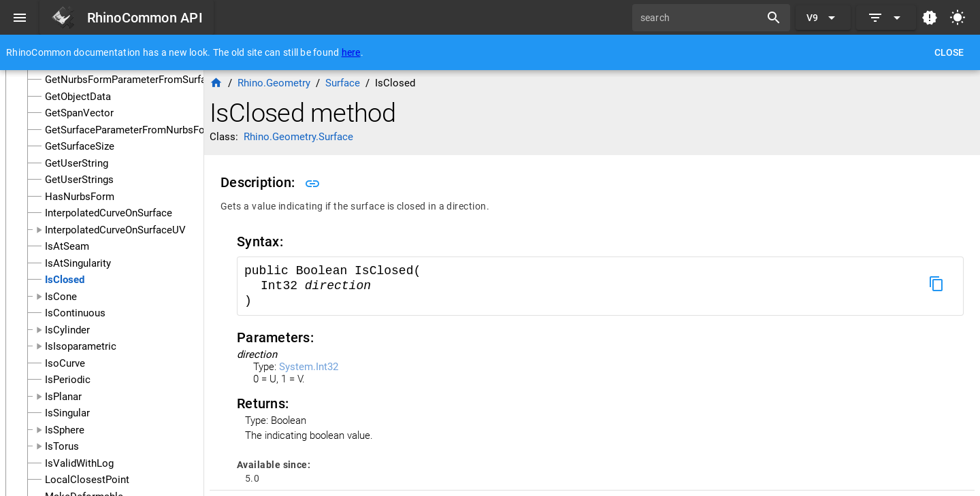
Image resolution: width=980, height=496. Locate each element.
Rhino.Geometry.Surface (298, 137)
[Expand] (886, 18)
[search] (701, 18)
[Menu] (20, 18)
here (351, 52)
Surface (343, 83)
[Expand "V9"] (823, 18)
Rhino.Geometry (274, 83)
